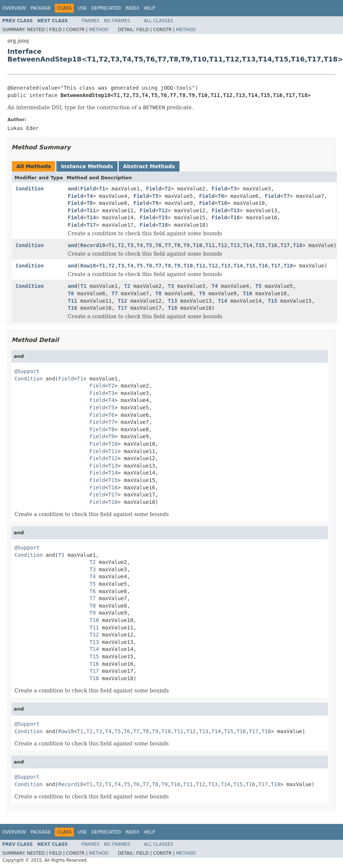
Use (82, 8)
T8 (90, 203)
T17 (91, 225)
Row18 (88, 266)
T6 (221, 196)
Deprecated (106, 8)
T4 (90, 196)
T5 (155, 196)
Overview (14, 8)
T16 (235, 217)
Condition (30, 189)
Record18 (93, 245)
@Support (27, 371)
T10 (222, 203)
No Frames (117, 21)
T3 (233, 189)
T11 (91, 210)
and (72, 189)
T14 (91, 217)
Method (99, 30)
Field (88, 189)
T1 (102, 189)
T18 (163, 225)
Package (41, 8)
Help (149, 8)
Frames (91, 21)
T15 (163, 217)
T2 (168, 189)
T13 (235, 210)
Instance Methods (87, 166)
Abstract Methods (149, 166)
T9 (155, 203)
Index (132, 8)
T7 (287, 196)
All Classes (159, 21)
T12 (163, 210)
